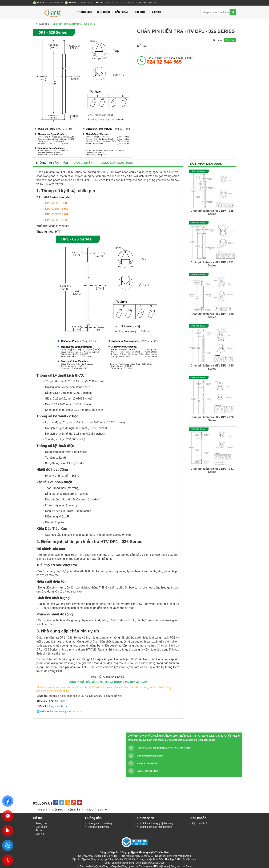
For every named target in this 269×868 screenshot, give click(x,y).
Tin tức (40, 830)
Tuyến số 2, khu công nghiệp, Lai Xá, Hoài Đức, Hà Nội (163, 748)
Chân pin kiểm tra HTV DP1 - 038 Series (212, 316)
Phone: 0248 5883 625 (147, 763)
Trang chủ (85, 12)
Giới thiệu (103, 12)
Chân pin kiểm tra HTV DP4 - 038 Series (212, 212)
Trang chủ (41, 823)
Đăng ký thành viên (98, 827)
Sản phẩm (41, 827)
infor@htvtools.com (58, 706)
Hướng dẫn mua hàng (116, 163)
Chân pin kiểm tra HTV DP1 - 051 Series (212, 264)
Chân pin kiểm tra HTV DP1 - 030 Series (212, 367)
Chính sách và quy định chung (157, 823)
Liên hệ (157, 12)
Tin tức (141, 12)
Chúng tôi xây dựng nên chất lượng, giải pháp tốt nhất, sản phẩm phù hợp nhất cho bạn (172, 740)
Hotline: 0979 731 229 (147, 771)
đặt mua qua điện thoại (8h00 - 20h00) (170, 60)
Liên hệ (40, 834)
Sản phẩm (123, 12)
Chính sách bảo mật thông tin (156, 827)
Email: (150, 756)
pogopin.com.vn (74, 711)
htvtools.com (57, 711)
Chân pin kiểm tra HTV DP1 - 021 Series (212, 470)
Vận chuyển (83, 163)
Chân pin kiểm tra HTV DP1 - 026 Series (212, 419)
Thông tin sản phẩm (52, 163)
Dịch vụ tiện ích (201, 823)
